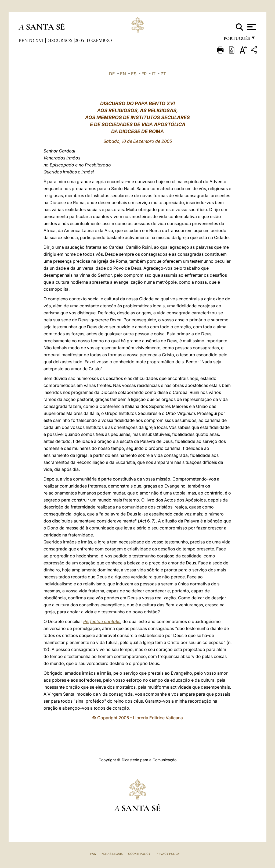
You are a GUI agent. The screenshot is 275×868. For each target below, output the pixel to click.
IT (154, 74)
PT (163, 74)
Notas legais (112, 854)
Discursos (60, 40)
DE (112, 74)
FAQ (93, 854)
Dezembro (99, 40)
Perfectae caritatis (102, 621)
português (237, 40)
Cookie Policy (139, 854)
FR (144, 74)
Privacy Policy (168, 854)
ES (134, 74)
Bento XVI (32, 40)
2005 (80, 40)
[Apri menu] (251, 27)
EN (123, 74)
